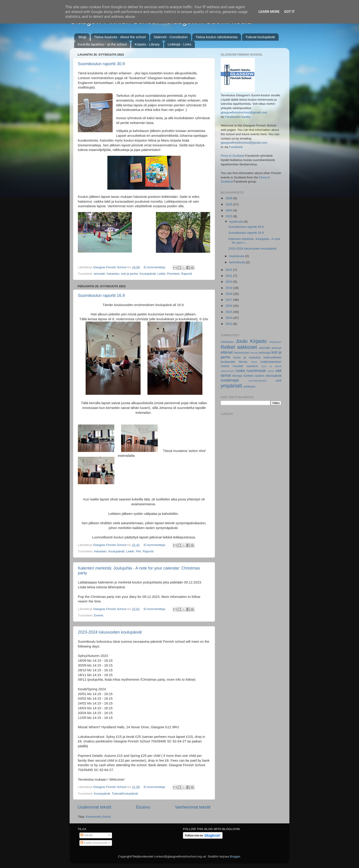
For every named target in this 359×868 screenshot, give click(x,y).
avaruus (276, 348)
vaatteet (259, 376)
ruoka (240, 371)
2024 (229, 210)
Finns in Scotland (233, 156)
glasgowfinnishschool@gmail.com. (244, 143)
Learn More (269, 12)
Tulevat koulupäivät (260, 37)
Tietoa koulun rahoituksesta (216, 37)
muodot (238, 366)
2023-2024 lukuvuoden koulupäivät (110, 632)
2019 (229, 288)
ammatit (99, 274)
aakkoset (247, 347)
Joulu (242, 341)
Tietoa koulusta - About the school (120, 37)
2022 (229, 270)
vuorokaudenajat (257, 381)
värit (279, 380)
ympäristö (231, 386)
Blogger (235, 856)
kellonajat (265, 353)
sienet (271, 371)
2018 (229, 294)
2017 (229, 300)
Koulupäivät (148, 274)
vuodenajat (230, 380)
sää (278, 371)
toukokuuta (237, 256)
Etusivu (143, 807)
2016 (229, 306)
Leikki (162, 274)
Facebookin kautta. (238, 117)
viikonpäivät (273, 376)
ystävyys (250, 386)
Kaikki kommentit (94, 843)
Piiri (138, 551)
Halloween (227, 342)
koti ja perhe (130, 274)
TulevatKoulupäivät (125, 794)
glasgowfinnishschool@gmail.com (244, 112)
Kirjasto (258, 341)
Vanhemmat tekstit (193, 807)
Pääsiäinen (275, 342)
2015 (229, 312)
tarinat (226, 375)
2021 (229, 276)
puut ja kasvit (271, 366)
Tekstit (87, 835)
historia (254, 353)
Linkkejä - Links (179, 44)
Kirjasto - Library (147, 44)
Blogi (82, 37)
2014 (229, 318)
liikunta (243, 362)
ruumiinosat (256, 371)
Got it (289, 12)
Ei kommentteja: (155, 267)
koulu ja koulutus (247, 357)
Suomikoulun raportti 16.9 (101, 296)
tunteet (248, 376)
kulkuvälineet (272, 357)
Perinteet (173, 274)
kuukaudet (228, 362)
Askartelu (113, 274)
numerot (252, 366)
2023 (229, 216)
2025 (229, 204)
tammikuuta (238, 262)
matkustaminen (271, 362)
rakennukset (227, 371)
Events (99, 615)
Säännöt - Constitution (171, 37)
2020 (229, 282)
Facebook (236, 147)
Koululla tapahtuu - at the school (102, 44)
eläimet (227, 352)
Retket (228, 347)
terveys (237, 376)
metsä (225, 366)
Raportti (186, 274)
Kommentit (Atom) (98, 817)
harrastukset (241, 353)
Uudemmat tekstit (94, 807)
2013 (229, 324)
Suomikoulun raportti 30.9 (101, 64)
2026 (229, 198)
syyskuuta (237, 222)
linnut (254, 362)
